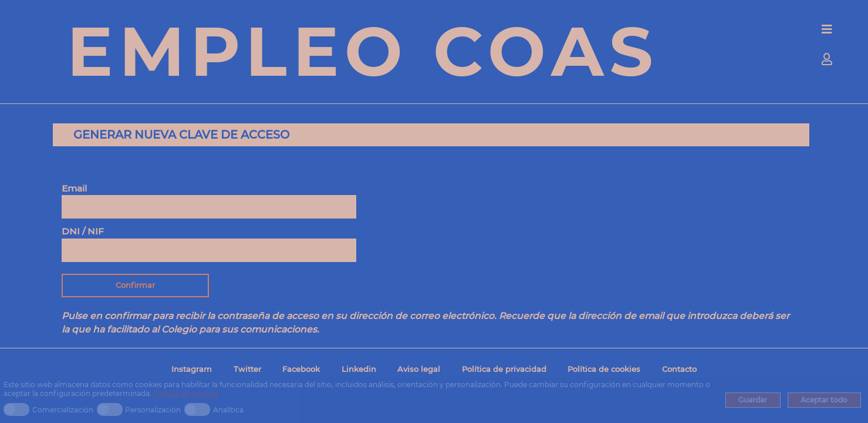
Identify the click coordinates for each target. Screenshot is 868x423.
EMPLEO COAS (363, 51)
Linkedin (359, 369)
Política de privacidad (504, 369)
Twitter (247, 369)
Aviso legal (419, 369)
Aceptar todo (824, 400)
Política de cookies (186, 393)
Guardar (753, 400)
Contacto (679, 369)
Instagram (192, 369)
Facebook (301, 369)
